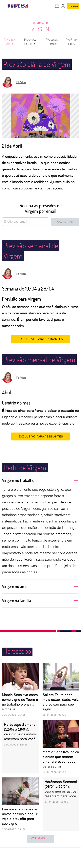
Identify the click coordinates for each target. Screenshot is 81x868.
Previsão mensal (52, 42)
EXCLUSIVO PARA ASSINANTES (40, 339)
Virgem (40, 29)
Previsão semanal (30, 42)
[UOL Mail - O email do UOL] (57, 6)
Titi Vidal (21, 82)
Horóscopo (40, 23)
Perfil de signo (72, 42)
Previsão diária (10, 42)
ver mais (41, 839)
